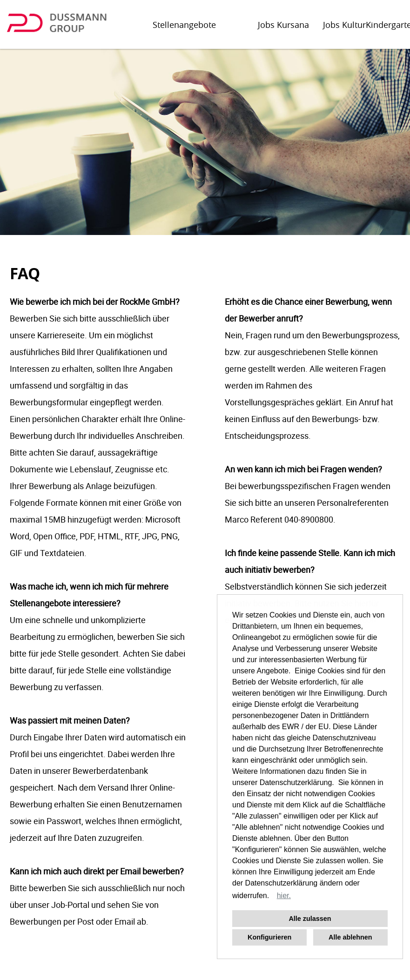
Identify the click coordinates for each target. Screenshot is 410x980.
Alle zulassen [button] (310, 919)
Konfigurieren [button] (269, 937)
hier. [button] (284, 896)
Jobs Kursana (283, 25)
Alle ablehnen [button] (350, 937)
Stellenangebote (184, 25)
